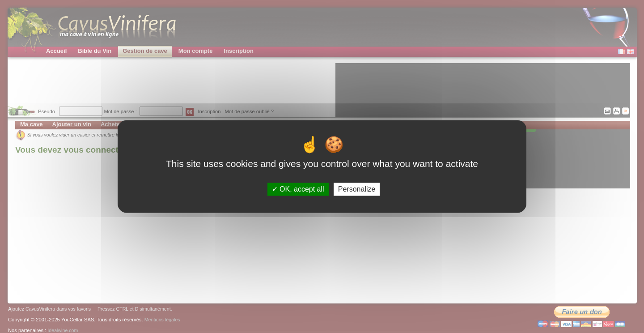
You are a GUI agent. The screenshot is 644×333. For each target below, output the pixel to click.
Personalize (357, 189)
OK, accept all (298, 189)
